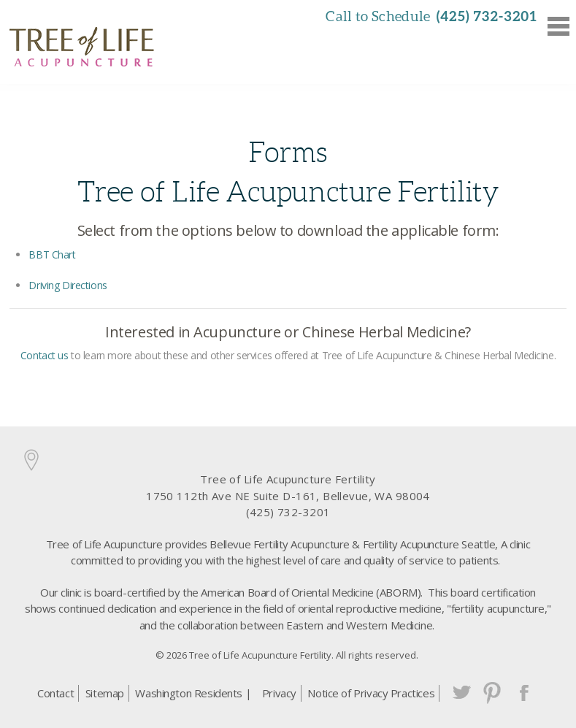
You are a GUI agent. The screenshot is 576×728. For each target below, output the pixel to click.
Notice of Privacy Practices (371, 693)
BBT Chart (52, 254)
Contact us (45, 355)
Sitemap (105, 693)
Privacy (279, 693)
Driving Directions (68, 285)
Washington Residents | (193, 693)
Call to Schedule (431, 16)
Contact (55, 693)
